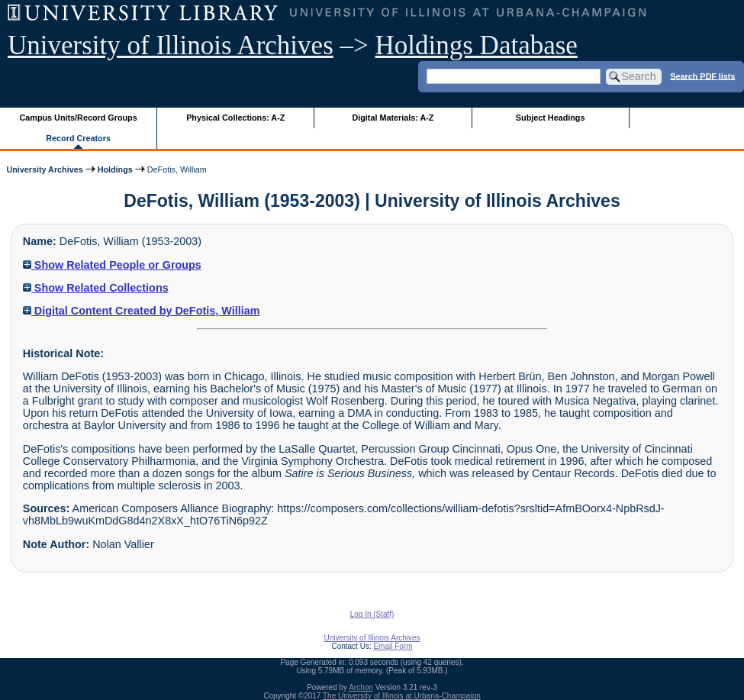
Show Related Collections (96, 288)
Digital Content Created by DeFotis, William (142, 311)
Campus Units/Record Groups (79, 118)
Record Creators (78, 138)
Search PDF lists (702, 76)
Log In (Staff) (372, 614)
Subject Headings (551, 118)
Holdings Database (477, 45)
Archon (361, 687)
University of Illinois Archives (171, 45)
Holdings (115, 169)
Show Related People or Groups (112, 265)
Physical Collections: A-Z (235, 118)
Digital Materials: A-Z (393, 118)
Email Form (393, 646)
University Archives (44, 169)
